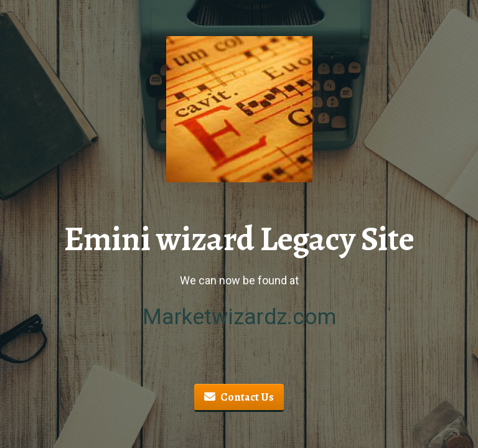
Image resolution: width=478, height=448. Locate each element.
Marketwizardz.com (239, 317)
